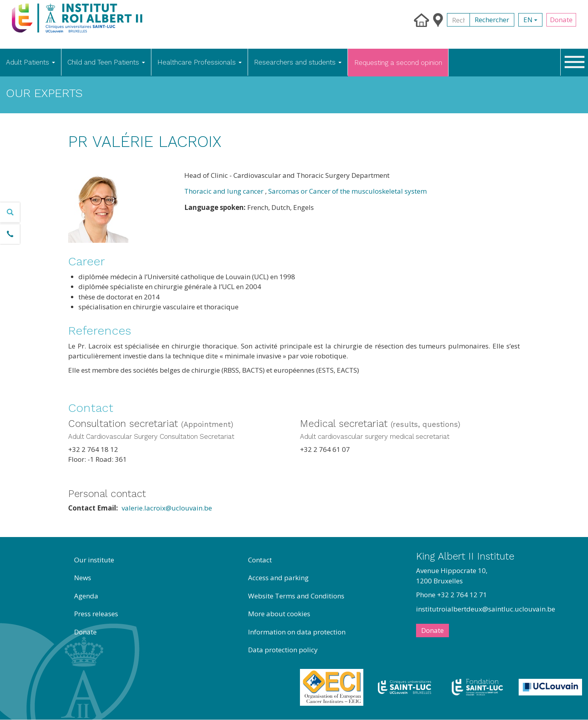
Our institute (94, 560)
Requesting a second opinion (398, 63)
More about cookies (279, 614)
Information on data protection (297, 632)
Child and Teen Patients (106, 62)
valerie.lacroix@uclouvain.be (167, 508)
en (530, 20)
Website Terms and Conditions (296, 596)
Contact (260, 560)
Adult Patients (31, 62)
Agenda (86, 596)
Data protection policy (283, 650)
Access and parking (278, 578)
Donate (561, 20)
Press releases (96, 614)
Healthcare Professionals (199, 62)
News (83, 578)
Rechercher (492, 20)
